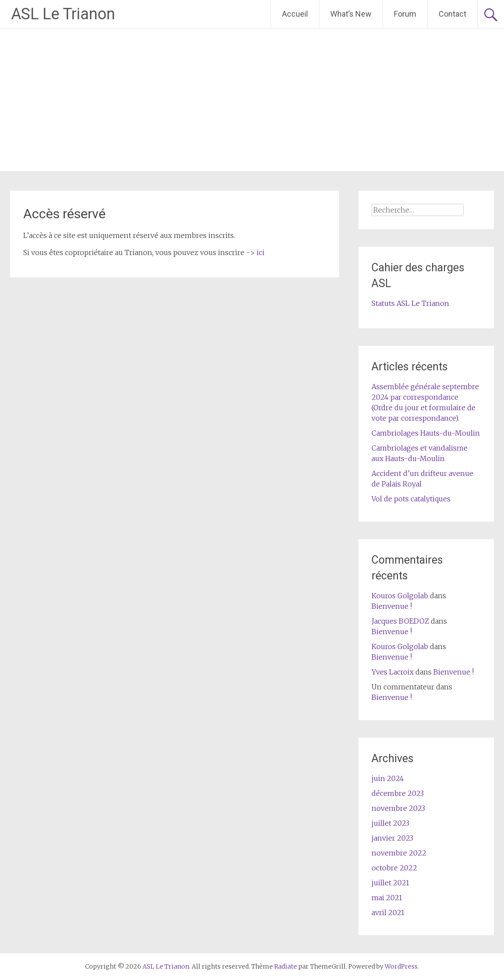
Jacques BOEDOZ (400, 621)
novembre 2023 (398, 808)
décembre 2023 (398, 793)
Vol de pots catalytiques (411, 499)
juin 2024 (388, 778)
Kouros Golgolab (400, 596)
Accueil (295, 14)
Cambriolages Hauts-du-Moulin (426, 433)
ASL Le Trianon (63, 14)
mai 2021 (387, 898)
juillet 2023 (390, 823)
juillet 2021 (390, 883)
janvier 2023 (392, 838)
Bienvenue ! (392, 606)
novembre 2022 (399, 853)
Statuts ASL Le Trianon (410, 303)
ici (261, 252)
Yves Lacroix (393, 672)
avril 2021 (388, 913)
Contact (452, 14)
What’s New (351, 14)
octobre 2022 (394, 868)
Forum (405, 14)
